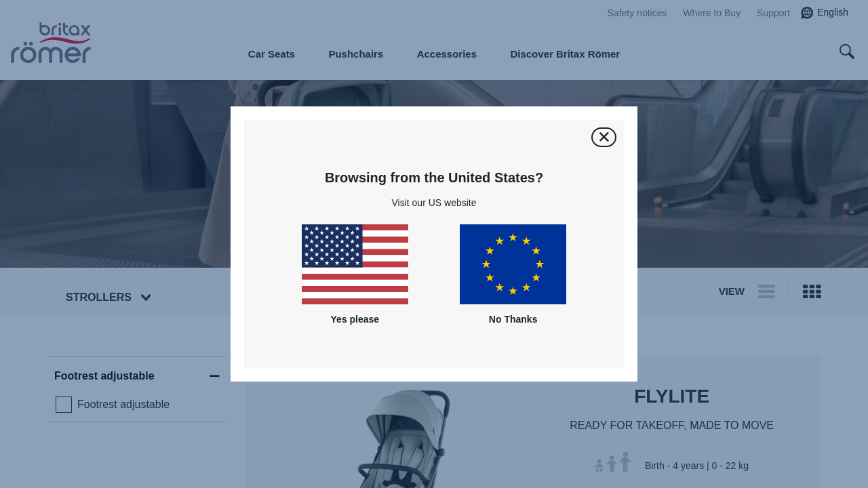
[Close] (604, 137)
